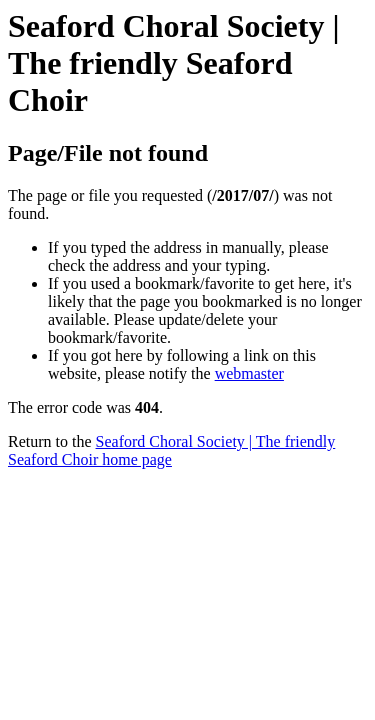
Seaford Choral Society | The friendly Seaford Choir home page (171, 450)
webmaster (249, 373)
